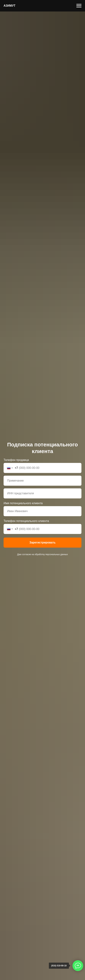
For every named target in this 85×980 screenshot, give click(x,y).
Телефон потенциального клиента (26, 521)
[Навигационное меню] (79, 6)
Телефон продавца (16, 460)
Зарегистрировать (42, 542)
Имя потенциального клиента (23, 503)
